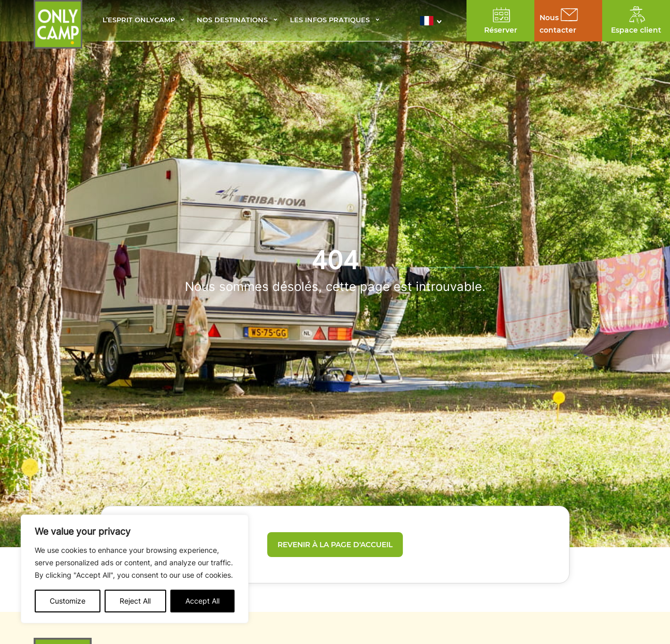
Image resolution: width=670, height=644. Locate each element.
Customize (68, 601)
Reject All (135, 601)
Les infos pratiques (330, 21)
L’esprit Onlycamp (139, 21)
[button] (434, 21)
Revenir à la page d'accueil (335, 545)
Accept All (202, 601)
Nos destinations (232, 21)
